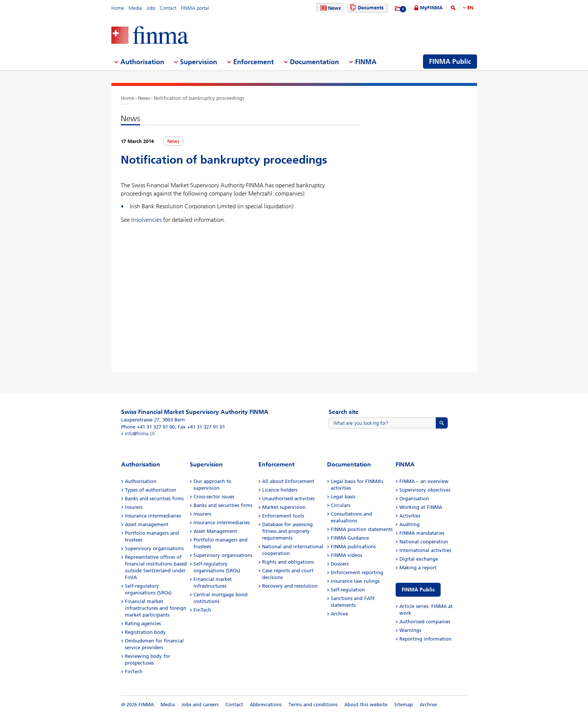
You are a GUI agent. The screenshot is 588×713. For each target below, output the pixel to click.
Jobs (151, 8)
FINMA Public (418, 590)
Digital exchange (419, 559)
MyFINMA (431, 8)
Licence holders (280, 490)
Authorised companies (425, 622)
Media (135, 8)
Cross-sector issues (214, 497)
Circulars (340, 505)
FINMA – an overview (424, 481)
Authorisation (141, 481)
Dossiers (340, 564)
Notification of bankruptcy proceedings (199, 98)
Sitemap (403, 705)
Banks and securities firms (154, 499)
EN (470, 8)
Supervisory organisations (154, 548)
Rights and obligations (288, 562)
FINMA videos (346, 555)
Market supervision (284, 507)
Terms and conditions (313, 705)
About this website (366, 705)
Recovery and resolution (290, 586)
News (330, 8)
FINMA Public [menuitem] (450, 62)
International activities (425, 550)
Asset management (147, 524)
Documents (366, 8)
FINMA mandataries (422, 533)
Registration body (145, 632)
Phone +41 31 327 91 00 (148, 427)
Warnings (410, 630)
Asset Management (215, 531)
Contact (168, 8)
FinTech (134, 672)
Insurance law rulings (355, 581)
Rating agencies (143, 623)
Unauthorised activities (288, 499)
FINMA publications (353, 547)
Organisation (414, 499)
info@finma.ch (140, 434)
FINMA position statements (362, 529)
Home (118, 8)
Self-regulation (348, 590)
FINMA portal (195, 8)
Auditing (409, 524)
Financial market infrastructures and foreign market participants (156, 608)
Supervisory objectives (425, 490)
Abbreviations (266, 705)
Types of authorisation (151, 490)
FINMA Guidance (350, 538)
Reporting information (425, 639)
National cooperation (424, 542)
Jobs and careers (200, 705)
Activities (410, 516)
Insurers (134, 507)
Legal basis (343, 497)
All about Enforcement (288, 481)
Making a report (418, 568)
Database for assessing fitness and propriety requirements (287, 531)
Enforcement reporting (357, 572)
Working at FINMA (421, 507)
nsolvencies (147, 220)
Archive (339, 614)
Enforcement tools (283, 516)
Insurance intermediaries (153, 516)
